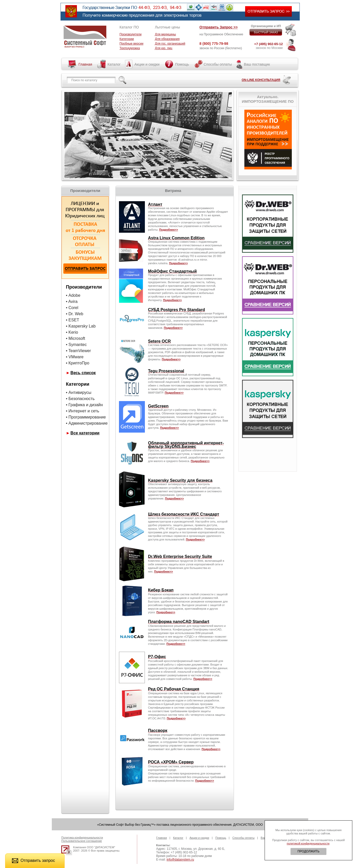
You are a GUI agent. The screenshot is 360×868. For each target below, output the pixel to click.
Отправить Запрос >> (219, 27)
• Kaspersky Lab (81, 326)
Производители (131, 34)
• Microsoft (76, 338)
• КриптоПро (78, 363)
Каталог (114, 64)
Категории (127, 39)
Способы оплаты (218, 64)
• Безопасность (80, 399)
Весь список (83, 373)
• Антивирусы (79, 392)
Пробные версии (131, 44)
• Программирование (86, 417)
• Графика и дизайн (84, 405)
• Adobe (73, 295)
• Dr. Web (75, 314)
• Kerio (72, 332)
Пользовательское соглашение (82, 841)
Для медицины (165, 34)
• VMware (75, 357)
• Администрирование (87, 423)
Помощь (182, 64)
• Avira (72, 302)
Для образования (167, 39)
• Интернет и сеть (83, 411)
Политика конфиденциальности (82, 838)
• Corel (73, 308)
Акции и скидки (147, 64)
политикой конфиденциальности (308, 843)
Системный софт (85, 37)
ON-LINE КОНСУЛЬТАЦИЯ (261, 80)
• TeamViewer (78, 351)
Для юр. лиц (164, 48)
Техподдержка (130, 48)
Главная (85, 64)
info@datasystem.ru (180, 860)
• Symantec (76, 345)
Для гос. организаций (170, 44)
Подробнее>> (169, 428)
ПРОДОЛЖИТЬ (308, 851)
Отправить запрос (33, 860)
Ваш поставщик (257, 64)
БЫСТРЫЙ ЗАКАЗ (266, 32)
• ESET (73, 320)
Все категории (85, 433)
